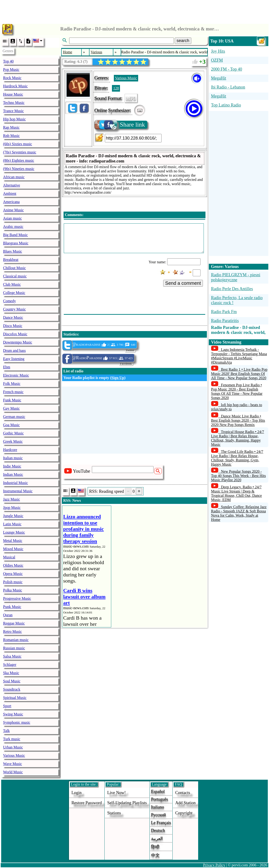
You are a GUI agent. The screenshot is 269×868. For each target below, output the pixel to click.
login (77, 793)
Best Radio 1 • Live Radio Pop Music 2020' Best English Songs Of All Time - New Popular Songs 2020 (239, 374)
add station (186, 803)
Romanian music (16, 640)
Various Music (14, 755)
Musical (9, 557)
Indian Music (13, 474)
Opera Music (13, 574)
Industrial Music (15, 483)
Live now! (116, 793)
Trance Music (13, 111)
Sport (7, 706)
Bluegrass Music (16, 243)
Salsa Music (12, 656)
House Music (13, 94)
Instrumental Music (18, 491)
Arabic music (13, 227)
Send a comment (183, 283)
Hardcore (10, 450)
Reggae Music (14, 623)
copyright (184, 813)
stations (114, 813)
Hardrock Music (15, 86)
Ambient (10, 194)
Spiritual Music (15, 698)
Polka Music (13, 590)
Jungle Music (13, 516)
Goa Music (11, 425)
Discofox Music (15, 334)
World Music (13, 772)
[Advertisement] (135, 11)
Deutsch (158, 830)
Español (158, 791)
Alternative (12, 185)
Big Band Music (15, 235)
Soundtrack (12, 689)
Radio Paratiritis (225, 321)
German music (14, 417)
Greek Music (13, 441)
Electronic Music (16, 375)
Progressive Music (17, 598)
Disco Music (13, 326)
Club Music (12, 284)
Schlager (10, 665)
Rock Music (12, 78)
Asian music (13, 218)
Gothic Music (13, 433)
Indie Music (12, 466)
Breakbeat (11, 260)
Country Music (14, 309)
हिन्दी (155, 847)
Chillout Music (14, 268)
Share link (120, 125)
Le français (161, 823)
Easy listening (14, 359)
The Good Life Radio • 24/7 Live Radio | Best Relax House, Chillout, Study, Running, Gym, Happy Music (237, 458)
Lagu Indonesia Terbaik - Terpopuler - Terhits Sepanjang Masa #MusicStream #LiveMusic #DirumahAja (239, 356)
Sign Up (118, 378)
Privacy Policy (214, 865)
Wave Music (13, 764)
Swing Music (13, 714)
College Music (14, 293)
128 (116, 88)
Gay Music (11, 408)
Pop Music (11, 70)
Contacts (183, 793)
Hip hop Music (14, 119)
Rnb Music (11, 136)
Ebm (7, 367)
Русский (159, 815)
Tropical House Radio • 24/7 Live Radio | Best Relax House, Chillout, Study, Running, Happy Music (238, 438)
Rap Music (11, 127)
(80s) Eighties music (19, 160)
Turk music (12, 739)
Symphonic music (17, 722)
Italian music (13, 458)
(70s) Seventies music (20, 152)
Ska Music (11, 673)
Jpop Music (12, 508)
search (183, 41)
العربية (157, 838)
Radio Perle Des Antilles (232, 289)
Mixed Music (13, 549)
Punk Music (12, 607)
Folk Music (12, 384)
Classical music (15, 276)
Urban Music (13, 747)
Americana (11, 202)
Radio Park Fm (224, 312)
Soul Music (12, 681)
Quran (8, 615)
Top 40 (8, 61)
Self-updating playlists (127, 803)
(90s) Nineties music (19, 169)
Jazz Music (12, 499)
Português (160, 799)
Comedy (9, 301)
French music (13, 392)
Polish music (13, 582)
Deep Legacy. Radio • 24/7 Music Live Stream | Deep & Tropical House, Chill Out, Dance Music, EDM (237, 493)
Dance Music (13, 317)
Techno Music (14, 103)
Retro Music (13, 632)
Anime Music (13, 210)
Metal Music (13, 541)
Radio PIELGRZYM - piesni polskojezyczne (236, 277)
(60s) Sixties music (18, 144)
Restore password (87, 803)
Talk (6, 731)
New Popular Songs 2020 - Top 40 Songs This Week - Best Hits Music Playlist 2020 (239, 476)
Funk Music (12, 400)
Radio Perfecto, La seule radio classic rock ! (237, 300)
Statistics (70, 334)
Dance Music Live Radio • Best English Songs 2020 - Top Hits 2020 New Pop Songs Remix (238, 420)
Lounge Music (14, 532)
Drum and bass (14, 351)
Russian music (14, 648)
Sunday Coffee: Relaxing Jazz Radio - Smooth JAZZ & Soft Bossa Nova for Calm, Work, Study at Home (239, 513)
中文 (155, 855)
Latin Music (12, 524)
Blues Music (13, 251)
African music (14, 177)
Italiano (158, 807)
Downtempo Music (18, 342)
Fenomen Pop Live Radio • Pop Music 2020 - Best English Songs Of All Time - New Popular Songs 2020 (237, 391)
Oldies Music (13, 565)
